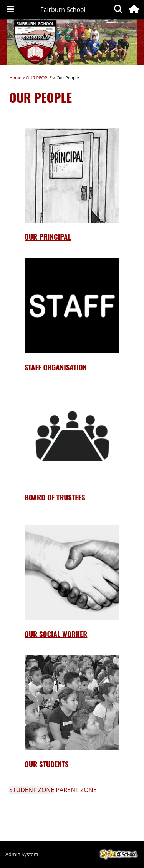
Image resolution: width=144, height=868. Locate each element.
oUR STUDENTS (47, 764)
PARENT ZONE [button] (76, 790)
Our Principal (48, 237)
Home (15, 78)
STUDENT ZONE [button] (32, 790)
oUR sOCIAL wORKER (56, 634)
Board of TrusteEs (55, 497)
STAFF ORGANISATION (56, 367)
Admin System (22, 854)
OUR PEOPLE (39, 78)
